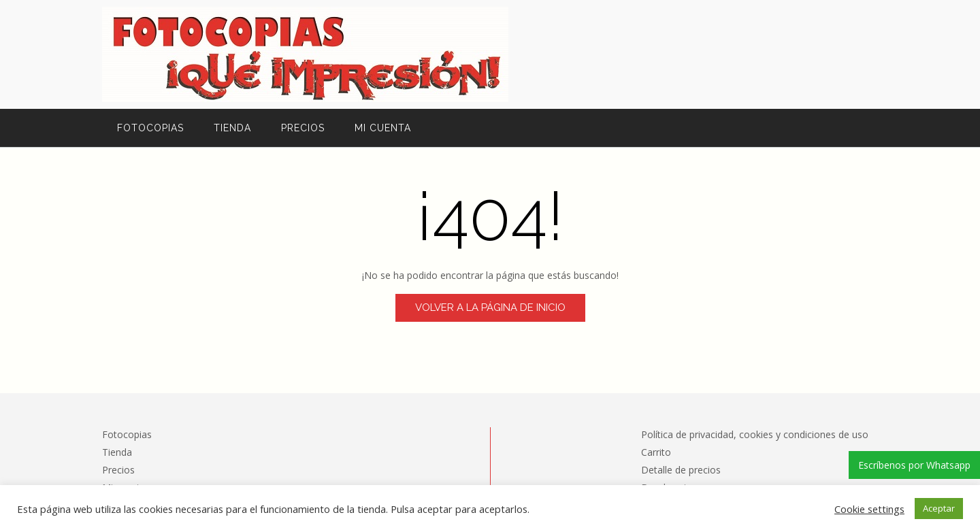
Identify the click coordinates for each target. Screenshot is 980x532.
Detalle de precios (681, 470)
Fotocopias (150, 128)
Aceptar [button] (939, 508)
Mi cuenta (383, 128)
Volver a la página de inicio (490, 307)
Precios (303, 128)
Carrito (656, 452)
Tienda (232, 128)
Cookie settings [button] (869, 509)
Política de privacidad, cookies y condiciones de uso (755, 434)
